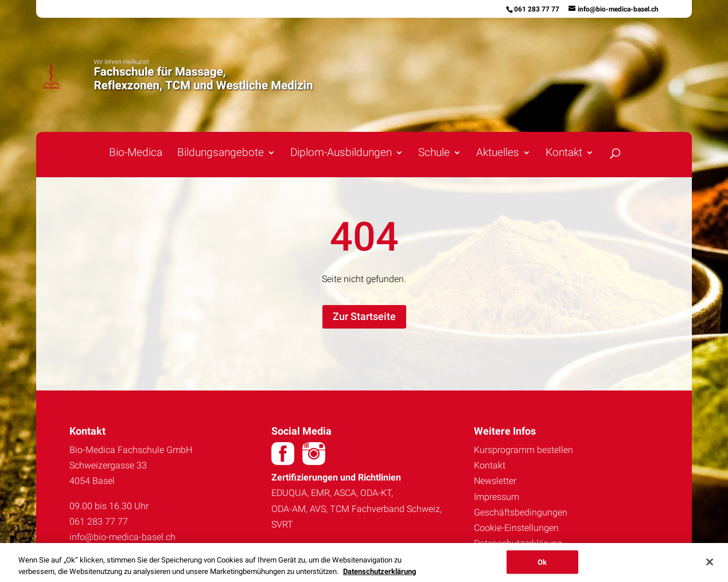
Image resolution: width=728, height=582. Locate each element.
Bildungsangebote (221, 154)
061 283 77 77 (537, 9)
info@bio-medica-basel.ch (122, 537)
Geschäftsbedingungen (521, 512)
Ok (542, 565)
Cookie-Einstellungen (516, 528)
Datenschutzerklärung (518, 543)
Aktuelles (498, 154)
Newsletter (495, 481)
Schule (434, 154)
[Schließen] (710, 565)
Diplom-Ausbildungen (341, 154)
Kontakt (564, 154)
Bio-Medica (136, 154)
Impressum (497, 497)
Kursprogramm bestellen (523, 450)
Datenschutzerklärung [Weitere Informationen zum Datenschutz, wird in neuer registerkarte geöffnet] (379, 574)
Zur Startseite (364, 316)
